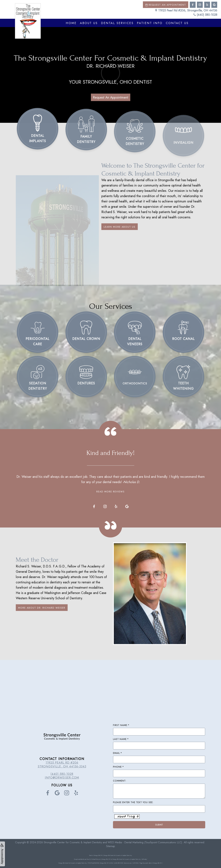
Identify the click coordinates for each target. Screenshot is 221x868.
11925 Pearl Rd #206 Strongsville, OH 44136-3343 (62, 764)
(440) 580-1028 (205, 15)
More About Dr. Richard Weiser (42, 618)
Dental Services (117, 23)
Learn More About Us (120, 227)
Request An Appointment (111, 97)
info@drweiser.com (62, 778)
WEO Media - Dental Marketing (126, 842)
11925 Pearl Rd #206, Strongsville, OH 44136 (186, 11)
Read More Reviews (111, 481)
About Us (89, 23)
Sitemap (111, 846)
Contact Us (177, 23)
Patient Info (150, 23)
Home (71, 23)
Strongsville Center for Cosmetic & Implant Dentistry (73, 842)
